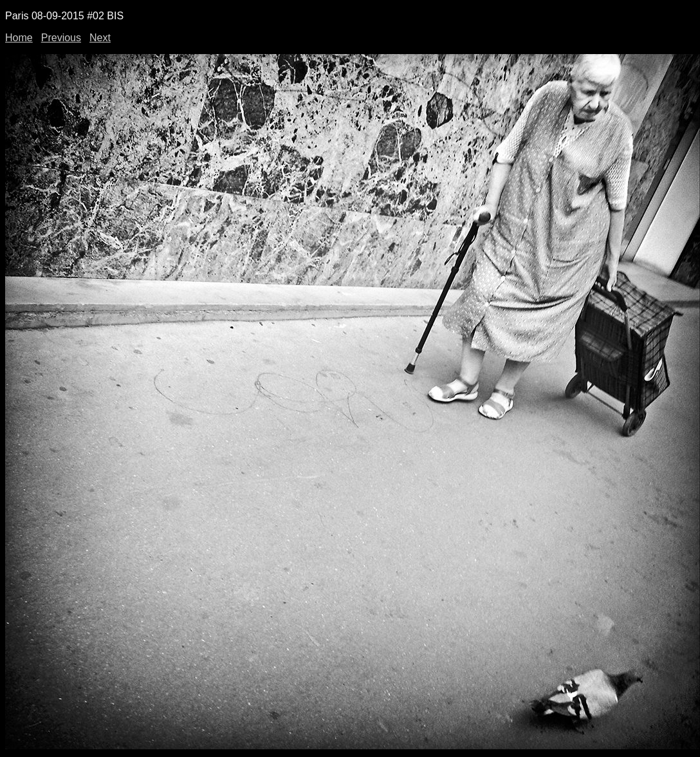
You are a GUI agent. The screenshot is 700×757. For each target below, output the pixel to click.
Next (100, 38)
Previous (61, 38)
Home (19, 38)
